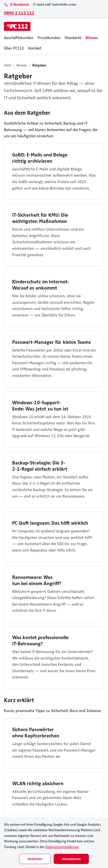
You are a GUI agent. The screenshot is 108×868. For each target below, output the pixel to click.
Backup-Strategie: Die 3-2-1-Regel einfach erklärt (40, 466)
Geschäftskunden (19, 38)
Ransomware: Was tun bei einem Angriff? (37, 580)
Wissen (92, 38)
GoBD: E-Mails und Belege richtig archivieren (40, 158)
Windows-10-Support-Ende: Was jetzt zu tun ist (40, 406)
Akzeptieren (71, 859)
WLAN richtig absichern (38, 784)
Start (8, 65)
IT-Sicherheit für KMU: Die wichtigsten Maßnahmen (40, 218)
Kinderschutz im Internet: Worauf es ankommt (40, 285)
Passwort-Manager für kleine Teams (52, 342)
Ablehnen (35, 859)
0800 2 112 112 (19, 13)
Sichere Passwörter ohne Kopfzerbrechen (36, 733)
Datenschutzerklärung (62, 847)
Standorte (73, 38)
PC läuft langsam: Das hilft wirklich (50, 523)
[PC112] (17, 26)
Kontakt (35, 48)
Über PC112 (14, 48)
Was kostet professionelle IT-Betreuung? (40, 641)
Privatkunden (49, 38)
